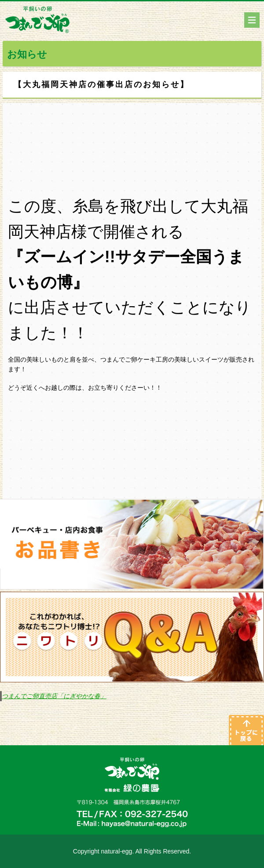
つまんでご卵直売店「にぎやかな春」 (54, 696)
